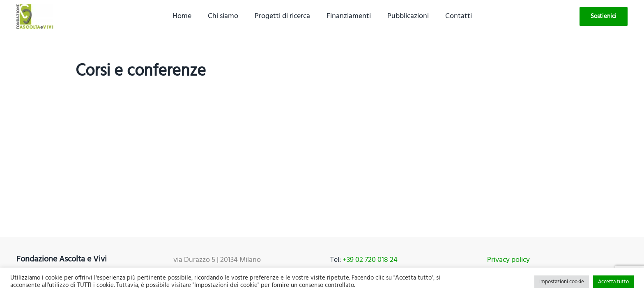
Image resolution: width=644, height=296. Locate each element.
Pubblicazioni (408, 16)
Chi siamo (223, 16)
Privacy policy (508, 260)
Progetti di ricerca (282, 16)
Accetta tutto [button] (613, 282)
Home (182, 16)
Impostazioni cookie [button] (562, 282)
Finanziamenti (349, 16)
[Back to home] (35, 16)
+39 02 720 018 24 (370, 260)
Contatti (459, 16)
